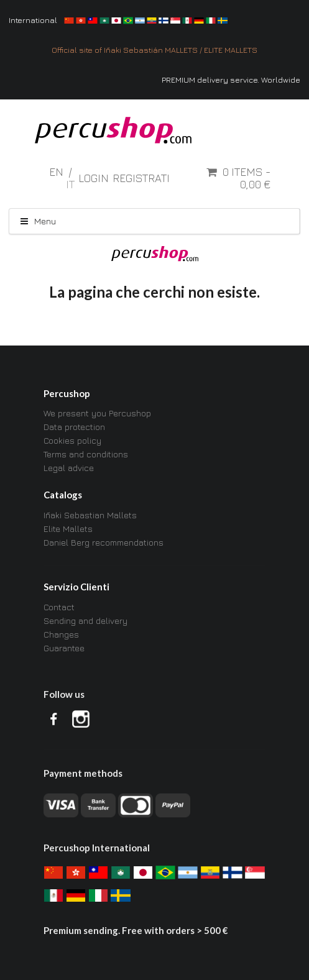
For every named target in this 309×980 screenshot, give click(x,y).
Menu (38, 221)
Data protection (74, 427)
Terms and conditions (86, 454)
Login (94, 178)
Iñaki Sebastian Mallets (90, 515)
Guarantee (64, 648)
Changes (61, 634)
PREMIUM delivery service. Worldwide (231, 80)
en (58, 172)
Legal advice (69, 468)
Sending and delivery (85, 621)
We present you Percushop (97, 413)
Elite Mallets (68, 529)
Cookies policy (72, 440)
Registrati (141, 178)
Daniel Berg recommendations (104, 542)
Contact (59, 607)
